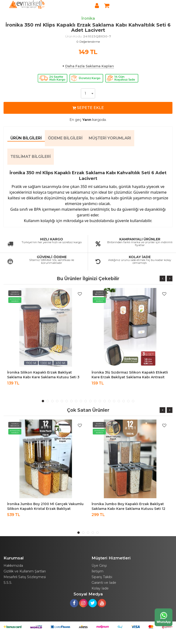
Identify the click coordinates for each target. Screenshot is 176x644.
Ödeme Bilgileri (65, 138)
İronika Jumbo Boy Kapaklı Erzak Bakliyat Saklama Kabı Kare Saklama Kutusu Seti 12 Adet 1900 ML (128, 509)
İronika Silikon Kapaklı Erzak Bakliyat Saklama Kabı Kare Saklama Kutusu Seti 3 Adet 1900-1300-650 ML (43, 377)
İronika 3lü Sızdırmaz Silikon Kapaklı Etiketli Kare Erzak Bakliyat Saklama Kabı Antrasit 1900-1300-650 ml (130, 377)
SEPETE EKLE (88, 108)
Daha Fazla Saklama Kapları (90, 66)
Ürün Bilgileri (26, 138)
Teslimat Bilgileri (31, 157)
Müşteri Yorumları (110, 138)
